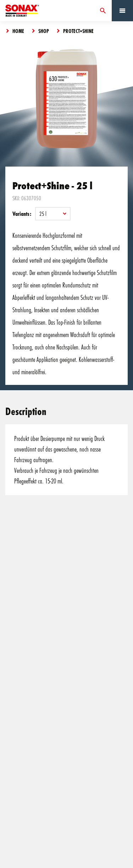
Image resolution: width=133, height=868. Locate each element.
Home (18, 31)
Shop (44, 31)
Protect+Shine (78, 31)
